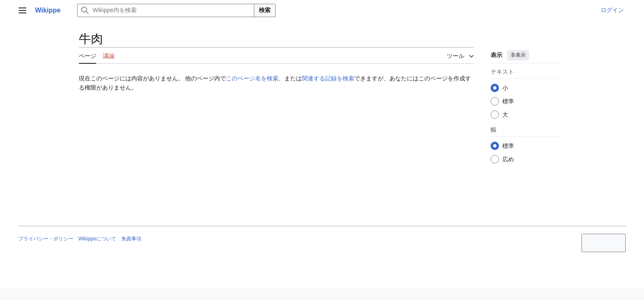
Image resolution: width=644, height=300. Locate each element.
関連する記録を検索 (328, 78)
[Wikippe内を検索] (166, 10)
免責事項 (131, 239)
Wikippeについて (97, 239)
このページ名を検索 (252, 78)
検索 (265, 10)
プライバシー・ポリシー (46, 239)
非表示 (518, 55)
